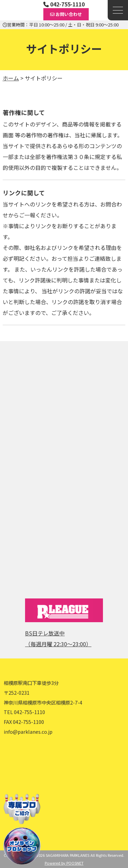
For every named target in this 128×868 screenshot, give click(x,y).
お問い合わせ (66, 14)
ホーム (11, 78)
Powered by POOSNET (64, 863)
